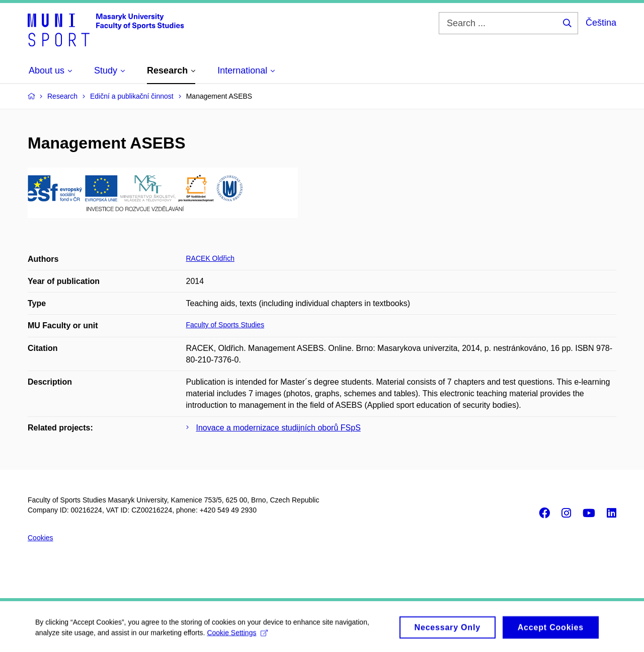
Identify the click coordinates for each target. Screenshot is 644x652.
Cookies (41, 538)
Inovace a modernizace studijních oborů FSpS (278, 428)
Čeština (601, 23)
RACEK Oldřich (210, 258)
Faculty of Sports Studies (225, 325)
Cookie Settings (237, 636)
